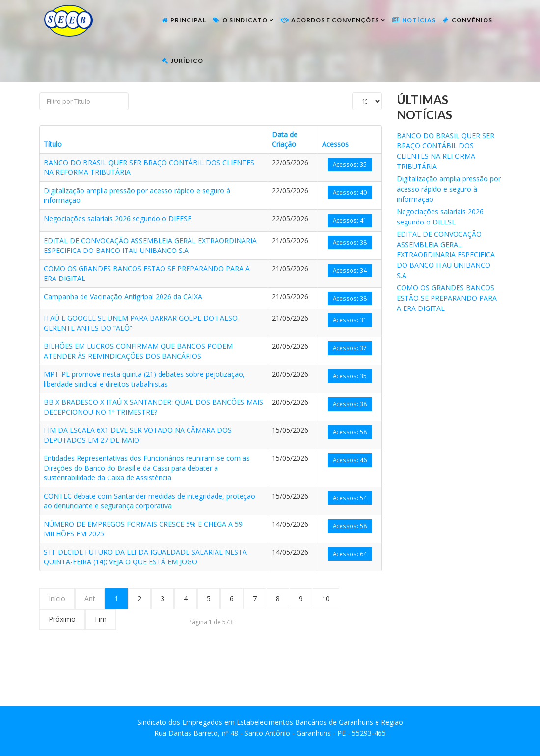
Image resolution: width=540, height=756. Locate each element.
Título (53, 144)
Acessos (335, 144)
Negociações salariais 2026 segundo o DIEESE (118, 218)
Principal (188, 20)
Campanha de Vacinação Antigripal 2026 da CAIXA (123, 296)
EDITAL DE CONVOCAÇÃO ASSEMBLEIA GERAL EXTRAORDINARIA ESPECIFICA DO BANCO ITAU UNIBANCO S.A (150, 245)
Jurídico (187, 61)
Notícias (419, 20)
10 (326, 599)
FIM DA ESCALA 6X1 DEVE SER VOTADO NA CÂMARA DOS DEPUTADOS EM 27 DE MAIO (138, 435)
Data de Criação (285, 139)
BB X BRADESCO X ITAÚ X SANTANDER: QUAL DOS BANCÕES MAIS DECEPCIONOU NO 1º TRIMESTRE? (153, 407)
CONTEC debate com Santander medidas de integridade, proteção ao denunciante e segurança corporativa (149, 501)
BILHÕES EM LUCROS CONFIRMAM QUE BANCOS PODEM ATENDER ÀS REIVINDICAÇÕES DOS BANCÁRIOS (138, 351)
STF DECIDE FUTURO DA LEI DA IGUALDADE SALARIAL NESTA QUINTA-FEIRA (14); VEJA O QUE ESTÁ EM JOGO (145, 557)
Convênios (472, 20)
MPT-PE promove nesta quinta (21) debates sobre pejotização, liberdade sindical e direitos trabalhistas (144, 379)
